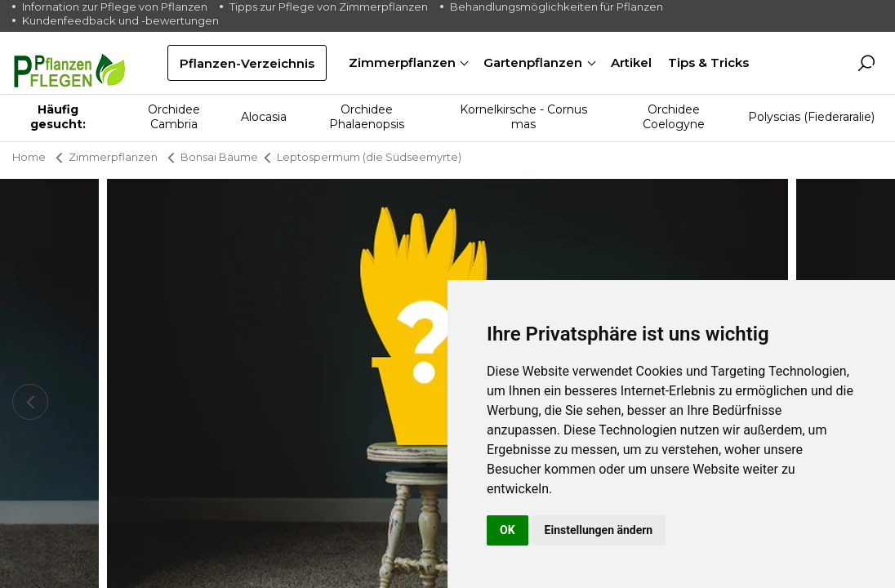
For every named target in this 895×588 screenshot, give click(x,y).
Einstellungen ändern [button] (599, 530)
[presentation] (30, 402)
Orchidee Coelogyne (674, 117)
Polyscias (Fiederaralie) (811, 117)
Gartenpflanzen (534, 62)
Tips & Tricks (708, 62)
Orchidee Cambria (174, 117)
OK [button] (508, 530)
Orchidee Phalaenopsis (367, 117)
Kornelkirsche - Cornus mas (523, 117)
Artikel (631, 62)
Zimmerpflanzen (404, 62)
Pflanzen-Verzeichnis (247, 63)
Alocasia (264, 117)
